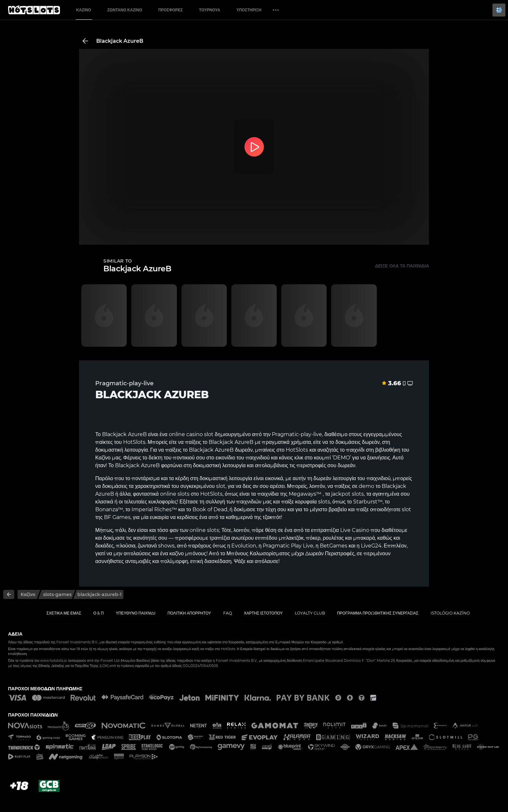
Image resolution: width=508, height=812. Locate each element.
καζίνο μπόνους (188, 553)
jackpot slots (347, 494)
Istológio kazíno (450, 613)
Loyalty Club (310, 613)
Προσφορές (171, 10)
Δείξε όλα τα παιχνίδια (402, 266)
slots (184, 494)
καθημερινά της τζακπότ (253, 517)
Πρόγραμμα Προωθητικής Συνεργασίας (378, 613)
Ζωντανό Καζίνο (125, 10)
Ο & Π (98, 613)
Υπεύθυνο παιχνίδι (135, 613)
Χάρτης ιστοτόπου (263, 613)
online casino (186, 434)
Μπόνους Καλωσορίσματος (258, 553)
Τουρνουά (209, 10)
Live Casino (355, 530)
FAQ (228, 613)
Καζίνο (84, 10)
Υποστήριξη (249, 10)
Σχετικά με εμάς (64, 613)
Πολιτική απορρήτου (189, 613)
